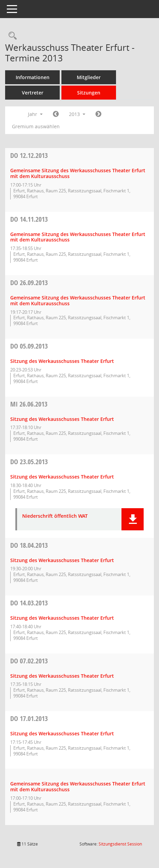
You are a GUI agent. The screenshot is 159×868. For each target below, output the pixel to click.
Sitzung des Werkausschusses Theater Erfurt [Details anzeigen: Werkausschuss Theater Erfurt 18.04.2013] (62, 560)
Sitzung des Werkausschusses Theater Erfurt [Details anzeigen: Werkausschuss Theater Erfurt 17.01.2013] (62, 733)
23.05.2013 (29, 462)
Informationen (33, 77)
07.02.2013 (29, 661)
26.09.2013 (29, 283)
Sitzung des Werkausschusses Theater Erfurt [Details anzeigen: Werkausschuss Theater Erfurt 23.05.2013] (62, 477)
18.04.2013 (29, 545)
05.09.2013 (29, 346)
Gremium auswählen (36, 126)
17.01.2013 (29, 718)
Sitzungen (89, 93)
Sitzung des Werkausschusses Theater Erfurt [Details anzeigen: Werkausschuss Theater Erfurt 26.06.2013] (62, 419)
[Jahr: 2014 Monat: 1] (98, 114)
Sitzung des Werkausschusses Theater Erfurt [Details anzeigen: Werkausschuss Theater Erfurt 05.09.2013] (62, 361)
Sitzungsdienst (120, 844)
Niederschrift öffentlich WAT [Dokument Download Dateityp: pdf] (55, 516)
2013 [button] (77, 114)
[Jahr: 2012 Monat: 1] (56, 114)
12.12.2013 (29, 155)
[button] (133, 519)
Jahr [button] (35, 114)
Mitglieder (89, 77)
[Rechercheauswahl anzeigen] (11, 36)
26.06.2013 (29, 404)
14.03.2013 (29, 603)
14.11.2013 (29, 219)
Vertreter (33, 93)
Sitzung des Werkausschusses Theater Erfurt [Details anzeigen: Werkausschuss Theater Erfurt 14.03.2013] (62, 618)
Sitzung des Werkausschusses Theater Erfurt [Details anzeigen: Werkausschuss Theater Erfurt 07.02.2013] (62, 676)
